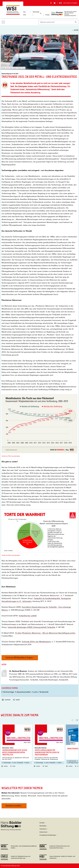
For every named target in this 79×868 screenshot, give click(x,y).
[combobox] (56, 22)
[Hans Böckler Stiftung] (11, 830)
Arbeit (27, 763)
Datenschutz (43, 832)
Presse (47, 15)
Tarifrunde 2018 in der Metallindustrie (36, 642)
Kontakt (42, 823)
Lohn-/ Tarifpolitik (41, 692)
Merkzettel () (37, 13)
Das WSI (25, 13)
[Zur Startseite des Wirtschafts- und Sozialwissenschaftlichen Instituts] (13, 14)
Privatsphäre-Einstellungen (48, 835)
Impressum (43, 829)
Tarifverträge (8, 692)
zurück (76, 30)
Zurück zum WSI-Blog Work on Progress (19, 658)
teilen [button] (16, 700)
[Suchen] (76, 22)
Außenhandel (72, 761)
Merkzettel (43, 826)
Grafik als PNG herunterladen (11, 456)
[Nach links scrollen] (73, 720)
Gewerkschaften (24, 692)
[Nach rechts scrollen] (77, 720)
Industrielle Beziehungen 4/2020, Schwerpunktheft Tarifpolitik (31, 627)
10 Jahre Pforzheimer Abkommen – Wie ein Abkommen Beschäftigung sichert (45, 633)
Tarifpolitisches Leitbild (28, 616)
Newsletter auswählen (13, 806)
